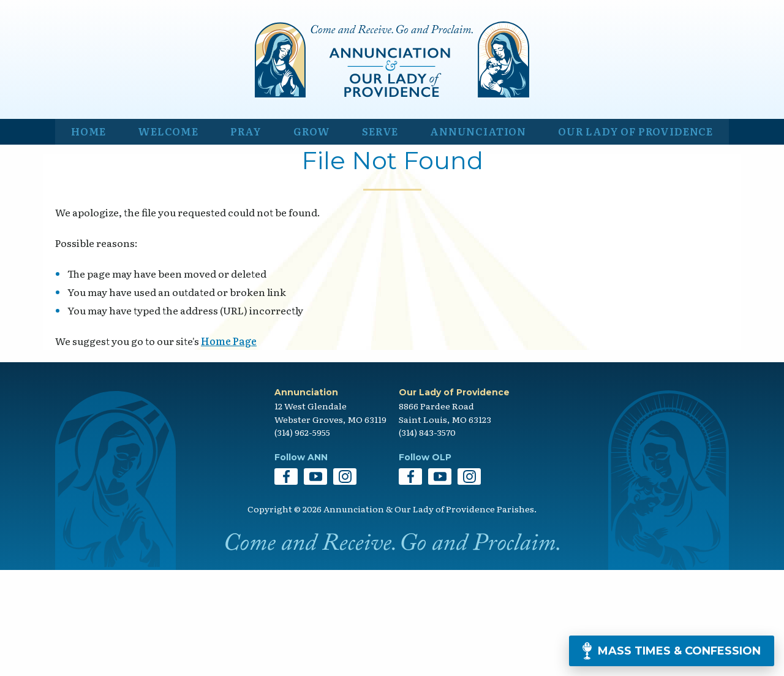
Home (88, 231)
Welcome (165, 231)
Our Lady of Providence (631, 231)
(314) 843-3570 (427, 539)
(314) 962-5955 (302, 539)
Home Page (229, 447)
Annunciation (469, 231)
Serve (371, 231)
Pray (242, 231)
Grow (305, 231)
